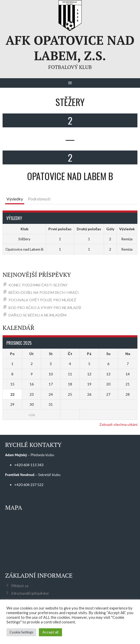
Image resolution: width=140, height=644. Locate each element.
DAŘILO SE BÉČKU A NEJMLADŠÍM (37, 315)
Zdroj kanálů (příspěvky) (30, 593)
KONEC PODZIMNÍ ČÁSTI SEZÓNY (38, 285)
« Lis (32, 415)
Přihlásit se (20, 586)
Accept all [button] (50, 632)
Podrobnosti (39, 199)
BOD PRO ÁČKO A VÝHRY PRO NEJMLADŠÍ (45, 308)
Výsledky (15, 199)
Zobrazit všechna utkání (118, 424)
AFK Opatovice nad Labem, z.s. (70, 48)
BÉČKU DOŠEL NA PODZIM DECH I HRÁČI (44, 292)
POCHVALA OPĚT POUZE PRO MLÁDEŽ (42, 300)
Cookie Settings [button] (21, 632)
